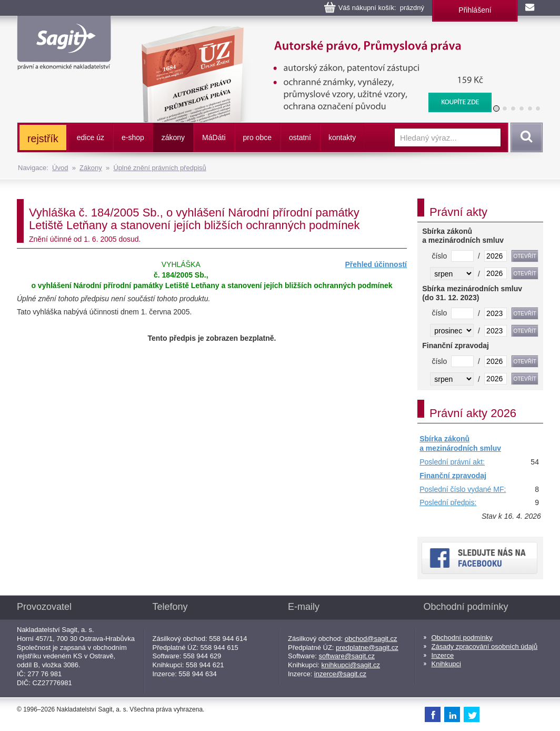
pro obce (257, 137)
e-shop (133, 137)
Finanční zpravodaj (453, 476)
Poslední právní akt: (452, 462)
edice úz (91, 137)
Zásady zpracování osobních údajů (485, 646)
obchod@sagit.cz (371, 639)
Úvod (60, 168)
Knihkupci (446, 664)
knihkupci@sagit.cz (351, 665)
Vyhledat (525, 137)
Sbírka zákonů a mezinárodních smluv (460, 443)
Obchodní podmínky (462, 638)
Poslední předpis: (448, 502)
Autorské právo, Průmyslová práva (310, 32)
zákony (173, 137)
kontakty (342, 137)
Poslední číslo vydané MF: (463, 489)
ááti (214, 137)
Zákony (91, 168)
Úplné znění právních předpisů (159, 168)
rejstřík (43, 139)
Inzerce (443, 655)
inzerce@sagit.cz (340, 674)
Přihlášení (475, 10)
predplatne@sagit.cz (367, 648)
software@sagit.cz (347, 656)
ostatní (300, 137)
